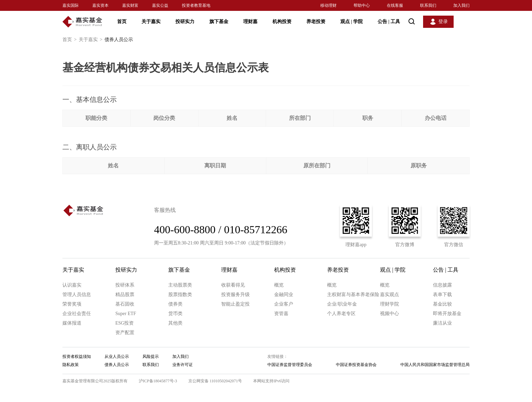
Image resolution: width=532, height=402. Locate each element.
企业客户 (284, 304)
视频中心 (389, 314)
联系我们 (428, 5)
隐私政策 (71, 365)
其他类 (175, 323)
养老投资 (316, 22)
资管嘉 (281, 314)
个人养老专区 (341, 314)
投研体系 (125, 285)
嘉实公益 (160, 5)
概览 (279, 285)
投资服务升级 (235, 295)
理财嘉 (250, 22)
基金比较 (442, 304)
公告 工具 (389, 22)
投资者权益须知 (77, 357)
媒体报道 (72, 323)
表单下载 (442, 295)
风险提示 (151, 357)
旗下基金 (219, 22)
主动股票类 (180, 285)
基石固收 (125, 304)
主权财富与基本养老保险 (353, 295)
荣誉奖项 (72, 304)
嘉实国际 (71, 5)
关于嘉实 (151, 22)
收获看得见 (233, 285)
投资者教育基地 (196, 5)
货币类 (175, 314)
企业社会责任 (77, 314)
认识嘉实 (72, 285)
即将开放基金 (447, 314)
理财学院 (389, 304)
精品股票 (125, 295)
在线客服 (395, 5)
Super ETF (126, 314)
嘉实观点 (389, 295)
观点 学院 (351, 22)
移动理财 (328, 5)
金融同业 (284, 295)
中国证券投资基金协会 (356, 365)
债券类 (175, 304)
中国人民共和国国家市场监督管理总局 (435, 365)
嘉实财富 (130, 5)
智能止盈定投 (235, 304)
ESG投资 (125, 323)
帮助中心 (362, 5)
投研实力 (185, 22)
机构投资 (282, 22)
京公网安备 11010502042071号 (215, 381)
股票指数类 (180, 295)
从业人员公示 (117, 357)
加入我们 (461, 5)
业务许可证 (183, 365)
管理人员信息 (77, 295)
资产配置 (125, 333)
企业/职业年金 (342, 304)
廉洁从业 (442, 323)
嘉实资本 (100, 5)
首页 (122, 22)
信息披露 (442, 285)
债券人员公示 (117, 365)
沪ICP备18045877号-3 (158, 381)
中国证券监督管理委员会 (290, 365)
